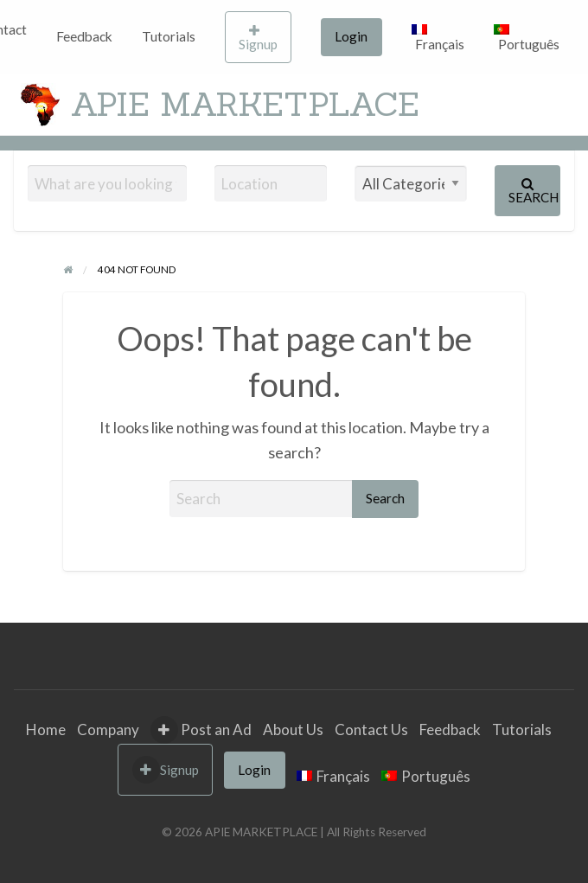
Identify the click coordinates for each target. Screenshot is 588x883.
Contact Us (371, 729)
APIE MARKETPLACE (245, 104)
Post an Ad (201, 729)
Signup (258, 38)
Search (534, 191)
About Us (293, 729)
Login (351, 36)
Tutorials (169, 36)
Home (46, 729)
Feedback (84, 36)
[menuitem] (84, 37)
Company (108, 729)
